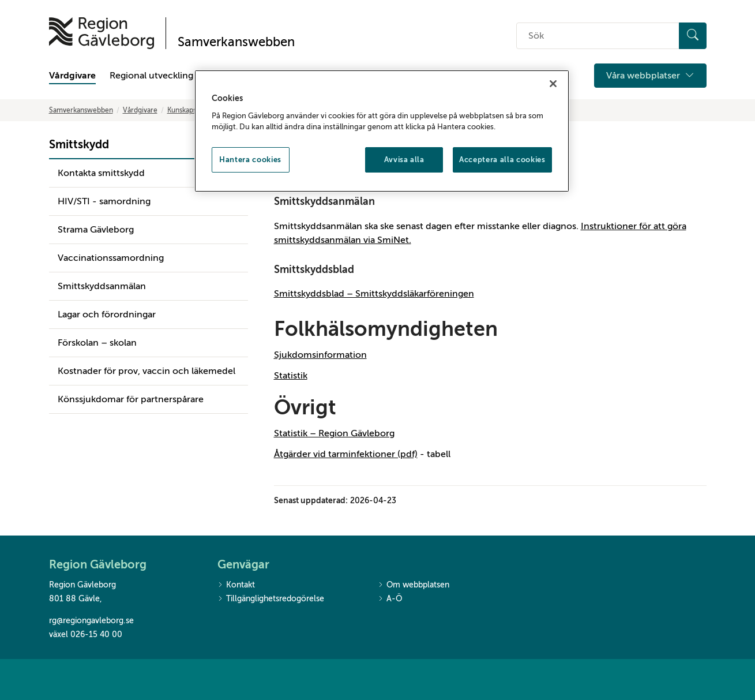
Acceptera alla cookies (502, 160)
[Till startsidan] (102, 33)
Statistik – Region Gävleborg (334, 433)
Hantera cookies (250, 160)
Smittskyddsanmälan (102, 286)
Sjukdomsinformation (320, 355)
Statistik (291, 376)
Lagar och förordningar (107, 315)
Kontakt (236, 585)
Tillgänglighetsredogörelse (271, 599)
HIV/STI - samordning (104, 201)
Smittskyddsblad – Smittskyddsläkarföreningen (374, 294)
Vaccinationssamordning (111, 258)
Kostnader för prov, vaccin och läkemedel (147, 371)
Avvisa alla (404, 160)
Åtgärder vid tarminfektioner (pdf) (346, 454)
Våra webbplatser (650, 76)
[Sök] (693, 36)
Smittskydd (79, 145)
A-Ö (390, 599)
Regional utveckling (151, 76)
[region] (382, 131)
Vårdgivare (72, 76)
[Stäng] (553, 84)
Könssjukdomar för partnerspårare (131, 399)
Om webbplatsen (414, 585)
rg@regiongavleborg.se (91, 621)
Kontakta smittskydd (101, 173)
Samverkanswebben (81, 110)
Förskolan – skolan (97, 343)
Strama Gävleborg (96, 230)
